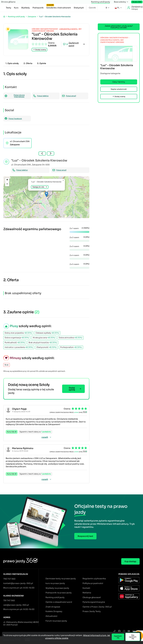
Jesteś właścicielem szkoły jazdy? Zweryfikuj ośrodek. (119, 27)
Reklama (87, 593)
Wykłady (25, 8)
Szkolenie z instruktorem (59, 7)
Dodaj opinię (75, 389)
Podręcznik (38, 8)
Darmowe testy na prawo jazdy (61, 579)
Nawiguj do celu (40, 187)
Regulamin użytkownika (94, 579)
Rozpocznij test (85, 536)
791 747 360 (9, 600)
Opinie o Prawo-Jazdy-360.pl (97, 607)
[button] (46, 194)
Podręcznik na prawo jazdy (59, 593)
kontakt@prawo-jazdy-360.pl (18, 583)
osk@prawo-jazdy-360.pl (16, 605)
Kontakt (86, 588)
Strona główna (8, 2)
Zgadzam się (118, 637)
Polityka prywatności (93, 583)
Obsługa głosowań (92, 597)
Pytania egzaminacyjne (94, 602)
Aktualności (51, 616)
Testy (9, 8)
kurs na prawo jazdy (55, 583)
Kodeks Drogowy (54, 611)
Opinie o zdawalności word (59, 602)
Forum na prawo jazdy (56, 621)
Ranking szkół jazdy (101, 2)
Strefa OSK (137, 2)
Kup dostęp (130, 561)
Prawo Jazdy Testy (92, 611)
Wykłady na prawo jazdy (57, 588)
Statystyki (79, 8)
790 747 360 (9, 579)
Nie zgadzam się (133, 637)
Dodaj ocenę (39, 50)
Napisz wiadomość (119, 89)
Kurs (16, 8)
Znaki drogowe (53, 607)
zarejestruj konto (68, 29)
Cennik (92, 8)
